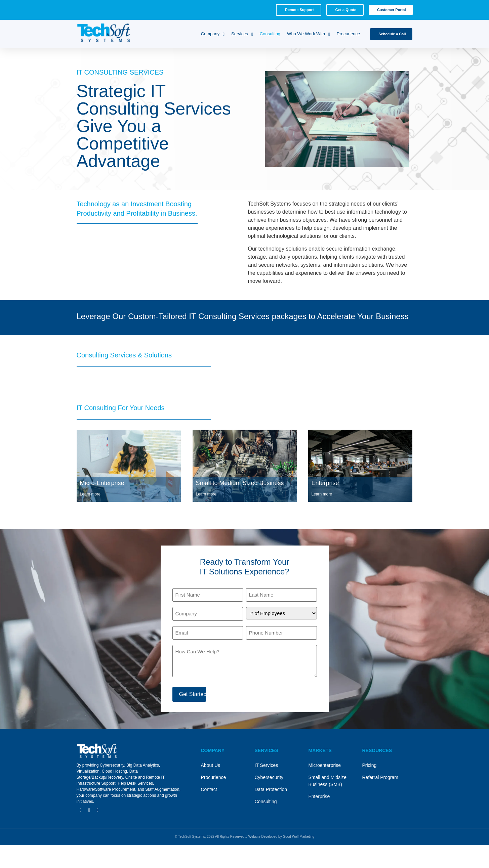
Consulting (270, 34)
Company (213, 34)
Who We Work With (309, 34)
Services (242, 34)
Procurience (348, 34)
